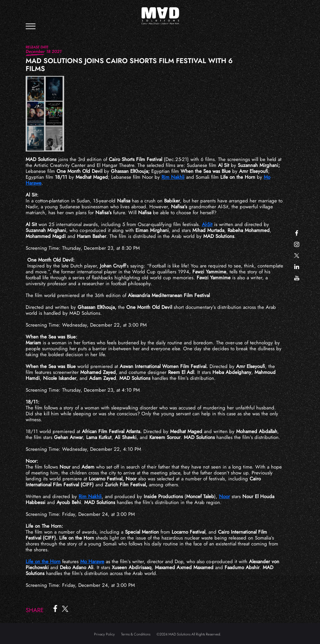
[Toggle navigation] (31, 26)
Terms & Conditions (136, 634)
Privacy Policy (104, 634)
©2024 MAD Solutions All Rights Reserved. (189, 634)
